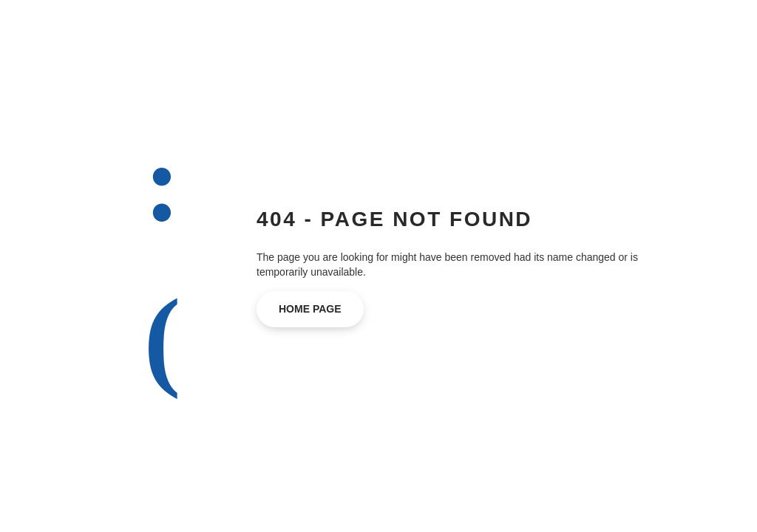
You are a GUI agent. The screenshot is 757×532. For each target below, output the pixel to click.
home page (310, 309)
